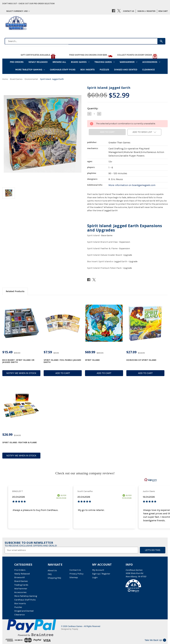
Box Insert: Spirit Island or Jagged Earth (107, 261)
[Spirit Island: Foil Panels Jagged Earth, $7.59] (63, 323)
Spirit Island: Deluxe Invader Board (104, 255)
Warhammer (129, 62)
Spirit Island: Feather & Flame (102, 248)
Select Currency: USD (18, 11)
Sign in (141, 11)
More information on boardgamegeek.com (132, 185)
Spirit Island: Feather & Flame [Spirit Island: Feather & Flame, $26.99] (20, 442)
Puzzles (104, 70)
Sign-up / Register (101, 574)
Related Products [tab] (15, 291)
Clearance (148, 70)
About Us (52, 570)
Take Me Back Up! (155, 640)
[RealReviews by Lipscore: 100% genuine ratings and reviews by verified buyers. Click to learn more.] (151, 480)
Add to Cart (63, 373)
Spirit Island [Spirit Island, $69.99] (92, 360)
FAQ (50, 574)
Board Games (80, 62)
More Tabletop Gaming (30, 70)
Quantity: (93, 108)
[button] (141, 586)
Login (95, 577)
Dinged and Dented (126, 70)
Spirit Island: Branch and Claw (102, 242)
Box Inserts (87, 70)
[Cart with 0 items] (162, 11)
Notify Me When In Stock (21, 373)
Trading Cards (105, 62)
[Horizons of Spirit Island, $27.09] (145, 323)
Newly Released (38, 62)
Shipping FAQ (54, 578)
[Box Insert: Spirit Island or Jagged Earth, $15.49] (21, 323)
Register (151, 11)
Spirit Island (93, 235)
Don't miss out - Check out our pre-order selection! (28, 3)
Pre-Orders (17, 62)
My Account (98, 570)
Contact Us (129, 11)
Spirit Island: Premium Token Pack (104, 268)
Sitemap (74, 577)
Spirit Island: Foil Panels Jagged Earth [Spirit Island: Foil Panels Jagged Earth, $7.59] (62, 361)
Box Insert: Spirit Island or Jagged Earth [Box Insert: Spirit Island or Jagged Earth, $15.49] (18, 361)
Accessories (151, 62)
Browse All (59, 62)
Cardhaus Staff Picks (63, 70)
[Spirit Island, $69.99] (104, 323)
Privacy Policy (76, 574)
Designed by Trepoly (70, 629)
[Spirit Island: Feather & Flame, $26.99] (21, 406)
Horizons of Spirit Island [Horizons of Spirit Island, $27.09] (141, 360)
